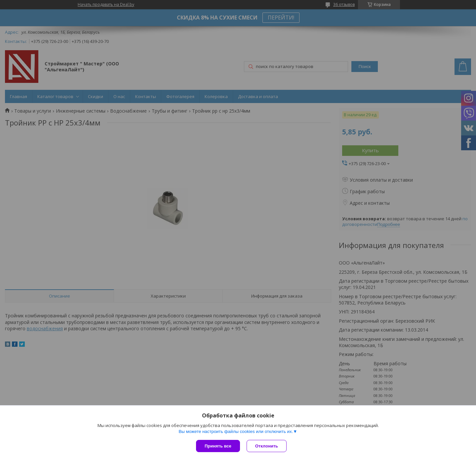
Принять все (218, 446)
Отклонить (267, 446)
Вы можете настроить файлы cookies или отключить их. (236, 431)
